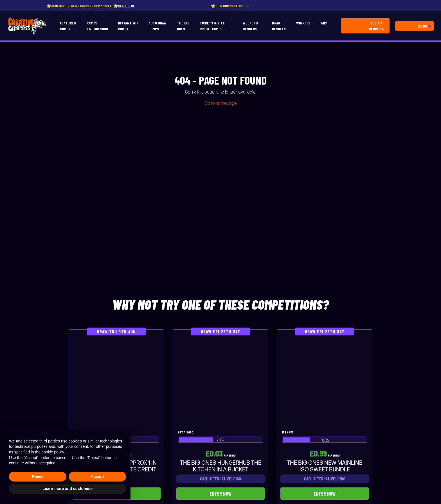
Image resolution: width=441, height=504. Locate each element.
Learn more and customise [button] (67, 489)
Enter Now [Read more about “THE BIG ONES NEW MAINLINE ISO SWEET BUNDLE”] (325, 494)
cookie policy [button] (53, 452)
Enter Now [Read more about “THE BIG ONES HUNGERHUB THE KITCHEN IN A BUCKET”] (220, 494)
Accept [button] (97, 476)
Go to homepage (221, 104)
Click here (129, 6)
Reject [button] (38, 476)
